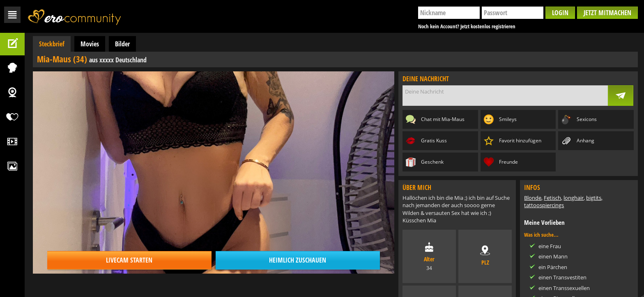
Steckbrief (52, 44)
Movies (90, 44)
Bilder (122, 44)
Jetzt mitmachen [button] (607, 13)
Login (560, 13)
